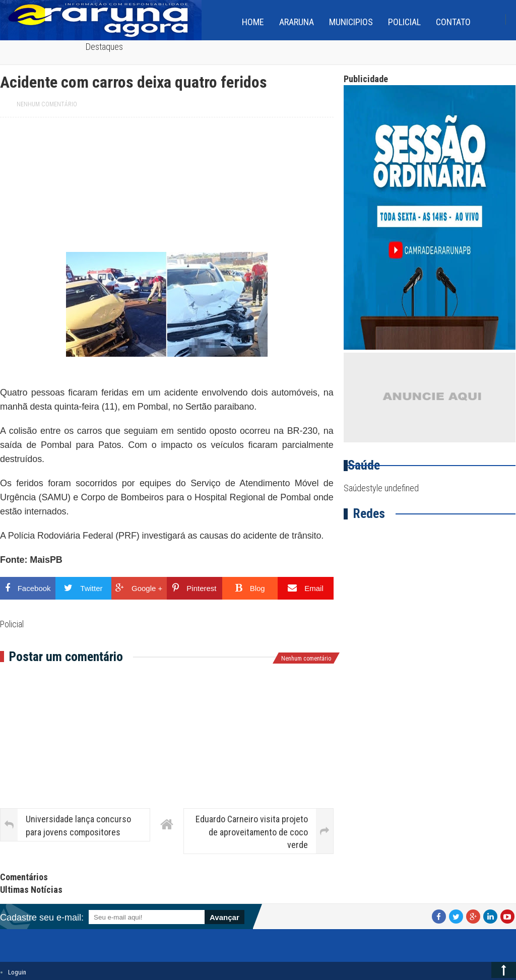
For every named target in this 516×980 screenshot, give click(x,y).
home (253, 22)
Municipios (351, 22)
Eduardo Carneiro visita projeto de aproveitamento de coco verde (252, 832)
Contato (453, 22)
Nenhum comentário (47, 104)
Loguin (17, 972)
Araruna (297, 22)
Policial (404, 22)
